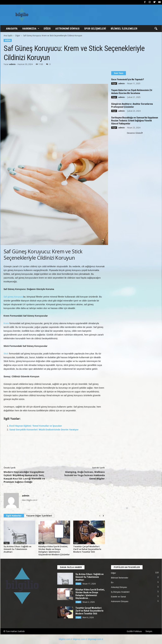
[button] (156, 29)
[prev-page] (100, 516)
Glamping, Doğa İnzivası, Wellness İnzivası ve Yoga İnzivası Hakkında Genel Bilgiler (85, 475)
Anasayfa (12, 29)
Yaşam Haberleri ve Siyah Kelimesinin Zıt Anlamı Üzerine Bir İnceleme (132, 92)
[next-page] (103, 516)
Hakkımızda (31, 29)
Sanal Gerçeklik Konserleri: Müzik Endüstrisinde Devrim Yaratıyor (44, 430)
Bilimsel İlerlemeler (124, 29)
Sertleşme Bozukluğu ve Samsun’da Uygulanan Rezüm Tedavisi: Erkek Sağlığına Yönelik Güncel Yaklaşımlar (135, 121)
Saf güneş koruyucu (13, 297)
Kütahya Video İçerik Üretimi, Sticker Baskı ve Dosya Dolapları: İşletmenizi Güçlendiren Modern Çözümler (54, 550)
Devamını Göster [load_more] (135, 133)
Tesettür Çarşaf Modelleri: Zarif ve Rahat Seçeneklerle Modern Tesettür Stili (87, 549)
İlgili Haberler (14, 516)
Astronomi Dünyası (67, 29)
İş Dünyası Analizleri (120, 592)
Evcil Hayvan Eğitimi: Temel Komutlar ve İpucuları (36, 426)
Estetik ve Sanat (118, 597)
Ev (112, 582)
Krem (6, 323)
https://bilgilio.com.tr (30, 500)
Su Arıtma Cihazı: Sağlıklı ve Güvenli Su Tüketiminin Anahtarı (17, 549)
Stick (6, 354)
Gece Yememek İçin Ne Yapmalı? (128, 79)
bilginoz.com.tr (80, 639)
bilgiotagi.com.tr (95, 639)
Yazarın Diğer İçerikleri (39, 516)
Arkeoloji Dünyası (119, 587)
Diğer (47, 29)
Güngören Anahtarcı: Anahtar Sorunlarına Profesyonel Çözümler (132, 105)
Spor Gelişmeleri (95, 29)
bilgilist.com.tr (66, 639)
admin (12, 64)
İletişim (149, 631)
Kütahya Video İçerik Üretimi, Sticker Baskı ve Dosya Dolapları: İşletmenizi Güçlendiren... (90, 594)
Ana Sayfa (8, 36)
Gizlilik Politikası (134, 631)
